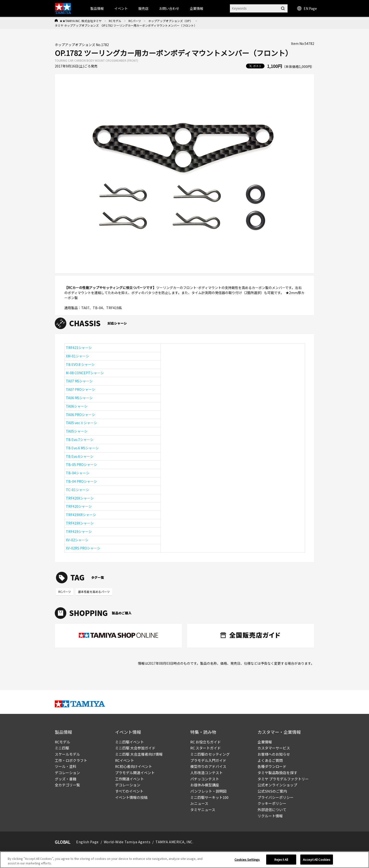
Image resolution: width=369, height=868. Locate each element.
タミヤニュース (203, 810)
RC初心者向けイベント (134, 766)
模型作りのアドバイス (208, 766)
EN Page (307, 8)
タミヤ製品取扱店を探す (277, 773)
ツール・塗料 (66, 766)
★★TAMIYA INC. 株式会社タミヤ (81, 21)
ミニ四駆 (62, 748)
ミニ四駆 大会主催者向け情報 (139, 754)
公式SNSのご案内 (272, 791)
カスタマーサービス (274, 748)
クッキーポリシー (272, 803)
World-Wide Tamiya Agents (127, 842)
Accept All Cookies (317, 863)
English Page (87, 842)
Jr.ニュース (199, 803)
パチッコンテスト (205, 779)
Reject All (281, 863)
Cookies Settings (247, 863)
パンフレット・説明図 (208, 791)
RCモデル (115, 21)
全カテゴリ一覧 (67, 785)
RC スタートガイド (206, 748)
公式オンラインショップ (277, 785)
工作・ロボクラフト (71, 760)
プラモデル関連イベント (135, 773)
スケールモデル (67, 754)
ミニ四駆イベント (129, 742)
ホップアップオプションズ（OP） (170, 21)
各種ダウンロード (272, 766)
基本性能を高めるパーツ (94, 592)
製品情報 (97, 8)
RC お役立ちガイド (206, 742)
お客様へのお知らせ (274, 754)
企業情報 (265, 742)
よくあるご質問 (270, 760)
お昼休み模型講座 (205, 785)
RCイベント (125, 760)
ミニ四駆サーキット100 (209, 797)
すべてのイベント (129, 791)
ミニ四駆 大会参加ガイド (135, 748)
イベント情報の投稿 (131, 797)
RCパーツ (135, 21)
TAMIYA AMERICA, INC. (174, 842)
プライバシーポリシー (276, 797)
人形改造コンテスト (206, 773)
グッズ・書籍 (66, 779)
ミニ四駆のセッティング (210, 754)
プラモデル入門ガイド (208, 760)
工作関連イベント (129, 779)
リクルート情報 (270, 816)
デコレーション (67, 773)
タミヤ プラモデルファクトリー (283, 779)
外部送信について (272, 810)
